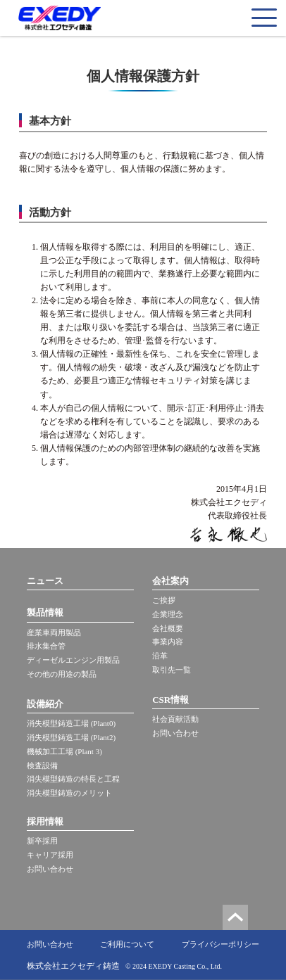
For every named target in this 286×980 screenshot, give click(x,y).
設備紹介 (45, 704)
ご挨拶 (164, 600)
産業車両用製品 (54, 632)
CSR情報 (170, 700)
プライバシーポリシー (220, 944)
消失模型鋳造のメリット (69, 793)
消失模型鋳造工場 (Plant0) (71, 723)
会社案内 (170, 581)
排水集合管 (46, 646)
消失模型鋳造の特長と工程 (73, 779)
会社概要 (168, 628)
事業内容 (168, 642)
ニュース (45, 581)
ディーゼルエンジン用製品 (73, 660)
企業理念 (168, 614)
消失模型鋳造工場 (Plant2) (71, 737)
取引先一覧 (172, 670)
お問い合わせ (50, 869)
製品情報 (45, 612)
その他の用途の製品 (62, 674)
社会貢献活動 (175, 719)
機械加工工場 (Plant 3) (64, 751)
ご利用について (127, 944)
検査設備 (42, 765)
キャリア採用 (50, 855)
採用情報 (45, 821)
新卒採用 (42, 841)
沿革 (160, 656)
